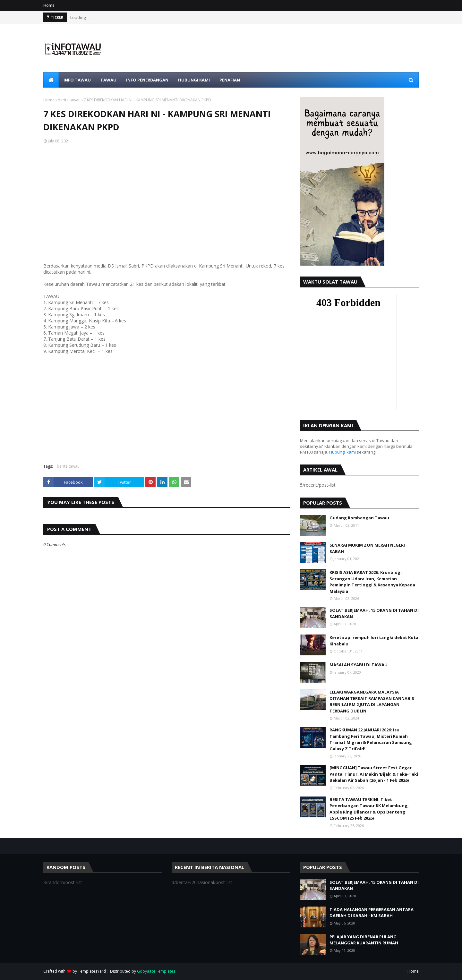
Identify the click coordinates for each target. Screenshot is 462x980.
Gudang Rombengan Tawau (359, 518)
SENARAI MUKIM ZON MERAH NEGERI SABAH (367, 548)
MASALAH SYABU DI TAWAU (359, 665)
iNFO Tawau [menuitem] (77, 80)
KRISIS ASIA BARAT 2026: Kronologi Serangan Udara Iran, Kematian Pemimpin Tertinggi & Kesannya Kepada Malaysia (372, 582)
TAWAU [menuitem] (108, 80)
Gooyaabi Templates (156, 971)
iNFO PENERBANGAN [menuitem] (147, 80)
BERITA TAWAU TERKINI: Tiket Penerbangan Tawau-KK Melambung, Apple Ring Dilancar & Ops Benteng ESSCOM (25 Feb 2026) (369, 809)
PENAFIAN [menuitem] (230, 80)
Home (49, 5)
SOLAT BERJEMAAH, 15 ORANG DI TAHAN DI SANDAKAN (374, 613)
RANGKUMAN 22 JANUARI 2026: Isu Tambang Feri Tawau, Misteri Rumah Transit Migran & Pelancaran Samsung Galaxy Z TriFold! (371, 739)
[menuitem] (51, 80)
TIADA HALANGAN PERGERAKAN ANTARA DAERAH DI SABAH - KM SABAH (372, 913)
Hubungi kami (342, 452)
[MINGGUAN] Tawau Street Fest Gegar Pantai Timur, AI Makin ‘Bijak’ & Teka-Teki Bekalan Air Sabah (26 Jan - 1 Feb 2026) (374, 774)
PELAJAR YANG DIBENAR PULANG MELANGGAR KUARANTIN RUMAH (364, 940)
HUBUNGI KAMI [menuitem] (194, 80)
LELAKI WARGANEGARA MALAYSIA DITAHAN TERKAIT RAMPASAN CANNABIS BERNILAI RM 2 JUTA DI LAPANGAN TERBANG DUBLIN (372, 701)
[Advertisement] (167, 199)
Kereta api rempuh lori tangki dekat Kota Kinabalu (374, 641)
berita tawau (69, 100)
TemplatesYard (92, 971)
